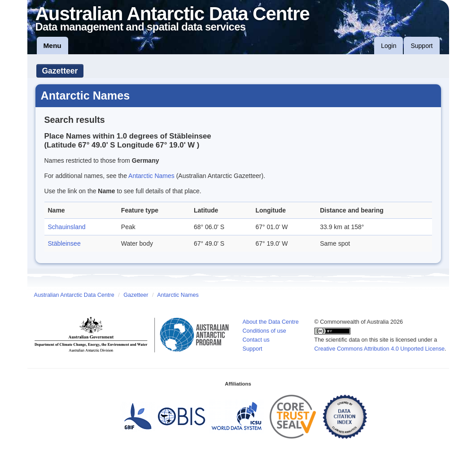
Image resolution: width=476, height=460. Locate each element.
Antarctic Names (151, 176)
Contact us (256, 340)
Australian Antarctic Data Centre (74, 295)
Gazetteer (60, 71)
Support (421, 46)
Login (389, 46)
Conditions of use (264, 331)
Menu (52, 46)
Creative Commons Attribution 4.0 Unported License (380, 349)
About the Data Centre (271, 322)
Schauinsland (67, 227)
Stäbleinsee (64, 243)
